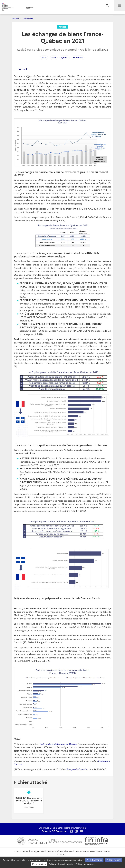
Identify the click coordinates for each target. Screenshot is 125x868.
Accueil (15, 19)
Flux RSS (62, 854)
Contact (19, 851)
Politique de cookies (80, 851)
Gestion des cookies (101, 851)
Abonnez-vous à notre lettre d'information (63, 828)
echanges (78, 58)
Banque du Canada (77, 769)
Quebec (65, 58)
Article (62, 27)
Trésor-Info (28, 19)
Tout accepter (94, 860)
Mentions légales (32, 851)
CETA (54, 58)
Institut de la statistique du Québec (59, 744)
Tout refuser (114, 860)
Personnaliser (39, 864)
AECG (44, 58)
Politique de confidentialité (55, 851)
